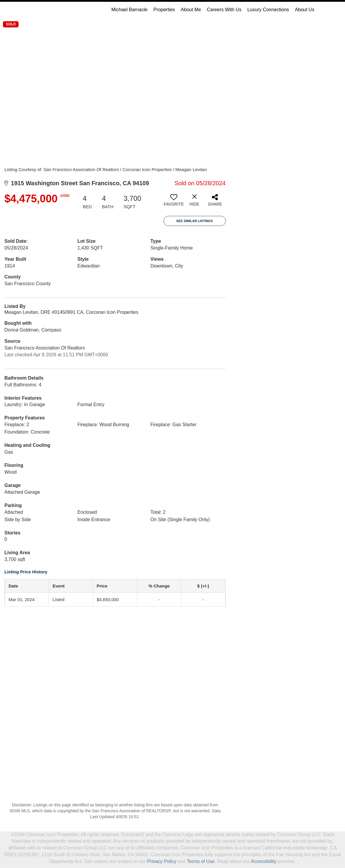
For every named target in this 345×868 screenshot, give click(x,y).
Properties (164, 10)
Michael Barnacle (129, 10)
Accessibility (264, 861)
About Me (191, 10)
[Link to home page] (33, 10)
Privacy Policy (162, 861)
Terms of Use (201, 861)
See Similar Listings (194, 221)
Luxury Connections (268, 10)
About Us (305, 10)
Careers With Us (224, 10)
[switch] (174, 202)
